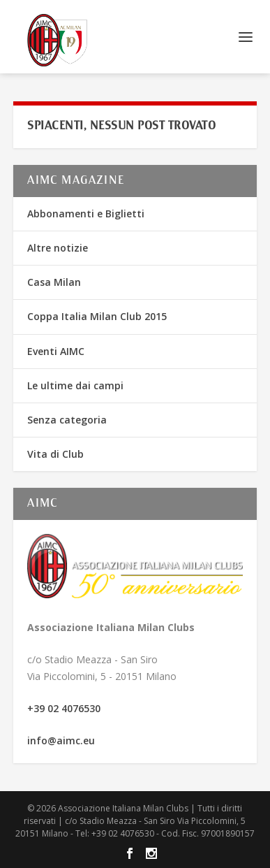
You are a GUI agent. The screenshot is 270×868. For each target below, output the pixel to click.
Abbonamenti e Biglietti (86, 214)
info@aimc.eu (61, 740)
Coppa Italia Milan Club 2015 (97, 316)
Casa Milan (54, 282)
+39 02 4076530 (64, 708)
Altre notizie (58, 248)
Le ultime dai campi (75, 385)
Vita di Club (55, 454)
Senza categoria (67, 420)
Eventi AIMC (56, 351)
